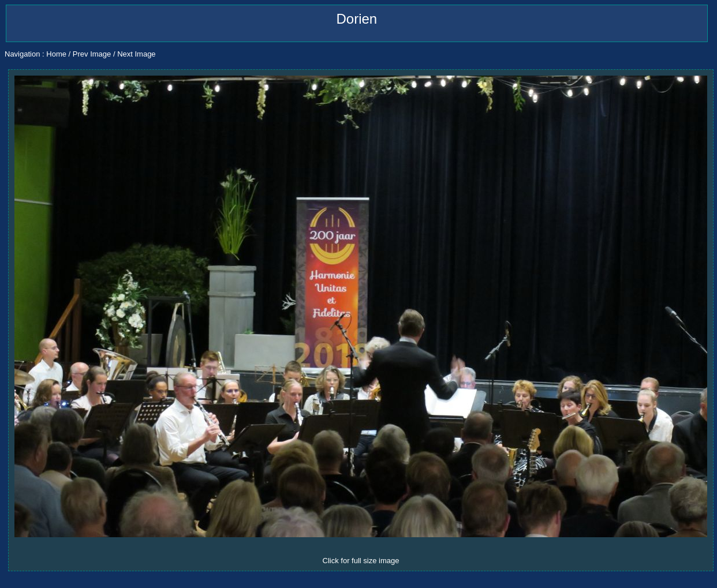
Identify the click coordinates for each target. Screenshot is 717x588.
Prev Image (92, 54)
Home (56, 54)
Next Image (136, 54)
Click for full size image (361, 561)
